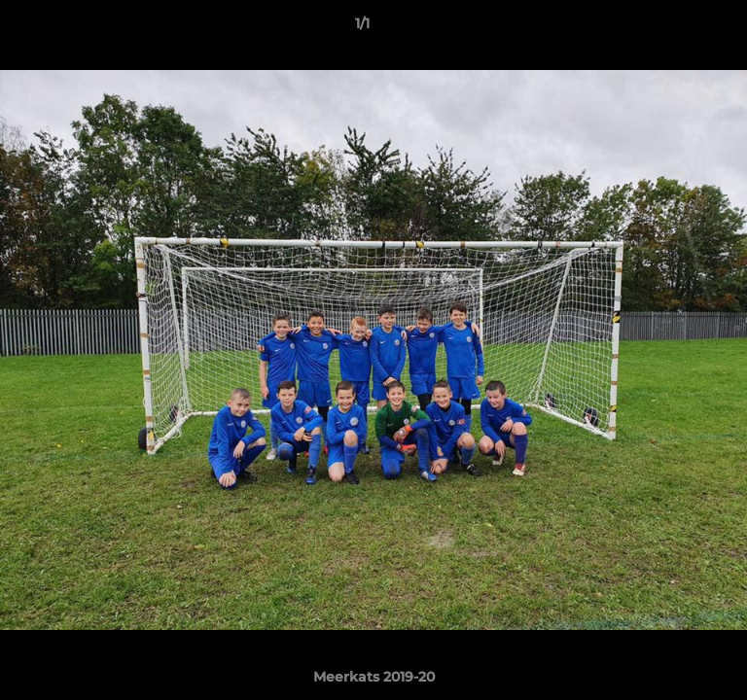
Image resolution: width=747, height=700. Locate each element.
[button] (677, 28)
